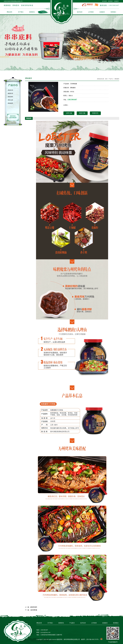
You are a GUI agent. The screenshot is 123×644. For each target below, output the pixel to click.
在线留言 (116, 1)
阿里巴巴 (95, 113)
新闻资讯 (32, 12)
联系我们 (111, 1)
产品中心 (111, 79)
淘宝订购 (82, 113)
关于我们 (21, 12)
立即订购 (69, 113)
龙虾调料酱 (34, 610)
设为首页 (105, 1)
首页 (106, 79)
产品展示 (43, 12)
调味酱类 (117, 79)
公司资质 (91, 12)
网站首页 (10, 12)
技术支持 (80, 12)
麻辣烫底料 (34, 607)
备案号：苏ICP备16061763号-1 (90, 639)
